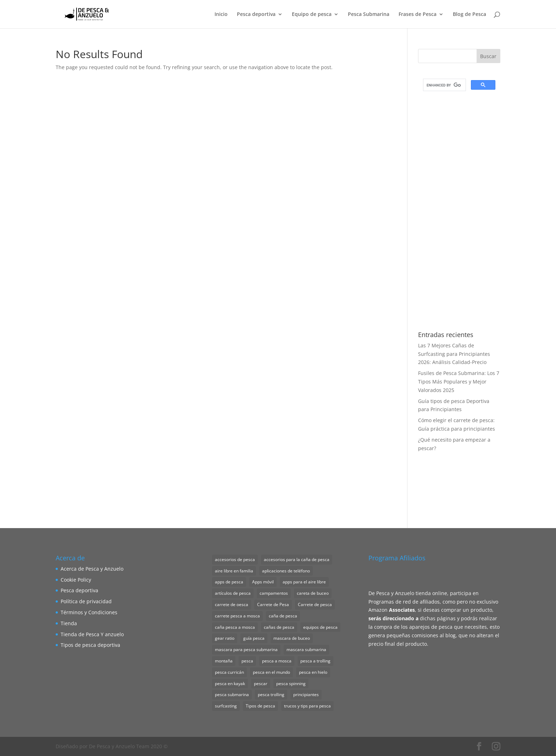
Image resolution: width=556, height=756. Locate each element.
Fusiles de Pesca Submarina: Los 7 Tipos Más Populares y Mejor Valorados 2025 (459, 382)
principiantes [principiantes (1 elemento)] (306, 695)
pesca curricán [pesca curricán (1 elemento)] (229, 672)
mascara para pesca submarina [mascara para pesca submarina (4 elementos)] (246, 649)
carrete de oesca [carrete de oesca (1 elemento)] (232, 604)
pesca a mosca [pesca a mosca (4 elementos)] (277, 661)
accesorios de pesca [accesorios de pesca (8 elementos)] (235, 559)
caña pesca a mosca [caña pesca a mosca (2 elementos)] (235, 627)
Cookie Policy (76, 580)
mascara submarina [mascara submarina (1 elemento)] (306, 649)
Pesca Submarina (369, 15)
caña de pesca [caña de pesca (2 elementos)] (283, 616)
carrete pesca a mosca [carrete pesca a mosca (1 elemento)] (237, 616)
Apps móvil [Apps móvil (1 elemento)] (263, 582)
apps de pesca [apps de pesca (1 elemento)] (229, 582)
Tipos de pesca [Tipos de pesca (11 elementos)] (260, 706)
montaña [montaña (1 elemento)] (224, 661)
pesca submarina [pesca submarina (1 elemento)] (232, 695)
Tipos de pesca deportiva (90, 645)
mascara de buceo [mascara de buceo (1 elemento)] (292, 638)
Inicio (221, 15)
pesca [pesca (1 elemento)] (247, 661)
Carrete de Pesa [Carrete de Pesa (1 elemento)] (273, 604)
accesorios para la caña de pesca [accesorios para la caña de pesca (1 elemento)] (297, 559)
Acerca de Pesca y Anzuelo (92, 569)
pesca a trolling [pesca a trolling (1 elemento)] (315, 661)
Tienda (69, 623)
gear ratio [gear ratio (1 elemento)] (225, 638)
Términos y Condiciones (89, 612)
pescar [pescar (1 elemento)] (261, 684)
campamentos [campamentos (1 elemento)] (274, 593)
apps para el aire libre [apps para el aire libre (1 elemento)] (304, 582)
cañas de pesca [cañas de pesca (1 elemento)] (279, 627)
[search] (444, 85)
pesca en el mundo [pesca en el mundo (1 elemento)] (271, 672)
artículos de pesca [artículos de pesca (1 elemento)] (233, 593)
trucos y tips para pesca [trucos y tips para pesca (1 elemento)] (307, 706)
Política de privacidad (86, 601)
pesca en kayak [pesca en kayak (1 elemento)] (230, 684)
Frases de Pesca (418, 15)
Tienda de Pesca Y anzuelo (92, 634)
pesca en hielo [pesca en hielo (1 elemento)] (313, 672)
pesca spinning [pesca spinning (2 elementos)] (291, 684)
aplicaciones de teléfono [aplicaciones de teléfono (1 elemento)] (286, 571)
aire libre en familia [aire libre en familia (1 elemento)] (234, 571)
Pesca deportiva (256, 15)
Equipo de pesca (312, 15)
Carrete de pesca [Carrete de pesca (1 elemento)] (315, 604)
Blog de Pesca (469, 15)
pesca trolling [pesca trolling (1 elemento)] (271, 695)
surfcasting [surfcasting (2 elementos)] (226, 706)
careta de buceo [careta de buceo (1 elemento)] (313, 593)
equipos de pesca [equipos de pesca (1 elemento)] (320, 627)
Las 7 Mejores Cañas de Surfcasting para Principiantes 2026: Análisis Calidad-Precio (454, 354)
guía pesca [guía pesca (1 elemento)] (254, 638)
